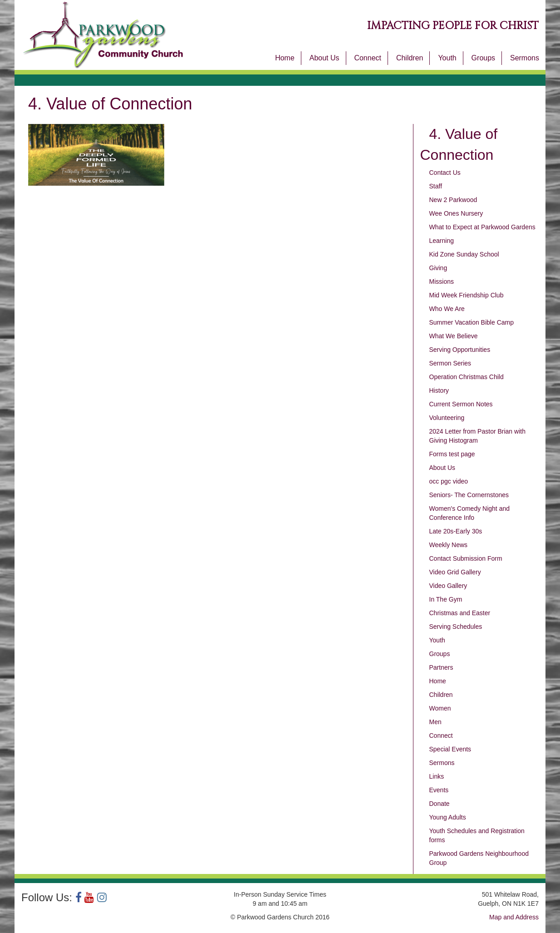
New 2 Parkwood (453, 200)
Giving (438, 268)
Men (435, 722)
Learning (442, 241)
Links (437, 776)
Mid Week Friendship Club (467, 295)
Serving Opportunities (460, 350)
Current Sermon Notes (461, 404)
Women (440, 708)
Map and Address (514, 917)
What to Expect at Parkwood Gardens (482, 227)
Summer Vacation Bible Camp (472, 322)
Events (439, 790)
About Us (324, 58)
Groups (483, 58)
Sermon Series (450, 363)
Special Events (450, 749)
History (439, 390)
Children (410, 58)
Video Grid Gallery (455, 572)
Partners (441, 667)
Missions (442, 281)
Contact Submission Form (466, 558)
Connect (368, 58)
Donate (440, 804)
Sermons (525, 58)
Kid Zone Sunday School (464, 254)
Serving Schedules (456, 627)
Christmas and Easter (460, 613)
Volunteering (447, 418)
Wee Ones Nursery (456, 213)
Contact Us (445, 173)
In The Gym (446, 599)
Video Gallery (448, 586)
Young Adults (448, 817)
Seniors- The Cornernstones (469, 495)
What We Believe (454, 336)
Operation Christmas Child (467, 377)
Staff (436, 186)
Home (285, 58)
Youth (447, 58)
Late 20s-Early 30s (456, 531)
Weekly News (449, 545)
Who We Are (447, 309)
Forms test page (452, 454)
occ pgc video (449, 481)
